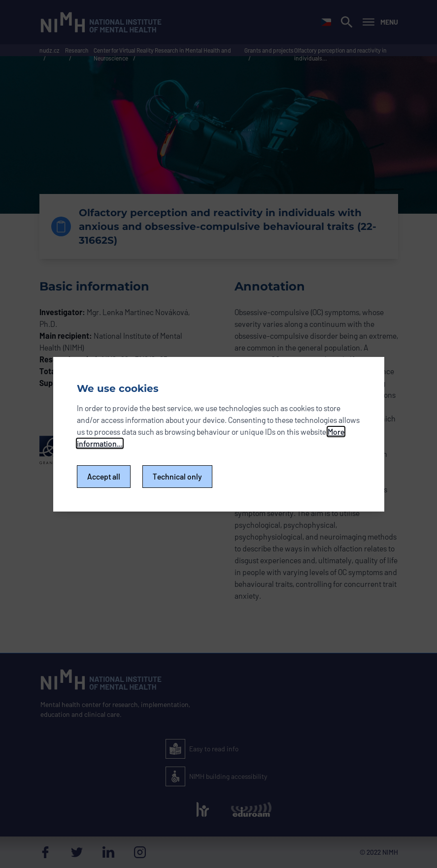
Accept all (104, 476)
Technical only (177, 476)
